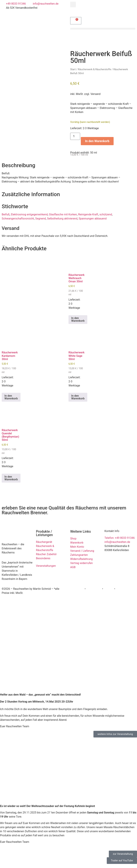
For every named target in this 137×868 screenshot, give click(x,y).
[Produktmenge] (75, 136)
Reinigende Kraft (88, 214)
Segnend (40, 219)
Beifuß (6, 214)
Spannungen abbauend (93, 219)
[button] (73, 5)
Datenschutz (94, 589)
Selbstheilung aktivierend (62, 219)
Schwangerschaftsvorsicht (18, 219)
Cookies (109, 589)
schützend (106, 214)
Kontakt (121, 589)
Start (73, 69)
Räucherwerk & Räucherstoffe (94, 69)
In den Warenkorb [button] (78, 319)
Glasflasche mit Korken (63, 214)
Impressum (77, 589)
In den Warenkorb (97, 141)
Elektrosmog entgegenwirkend (29, 214)
